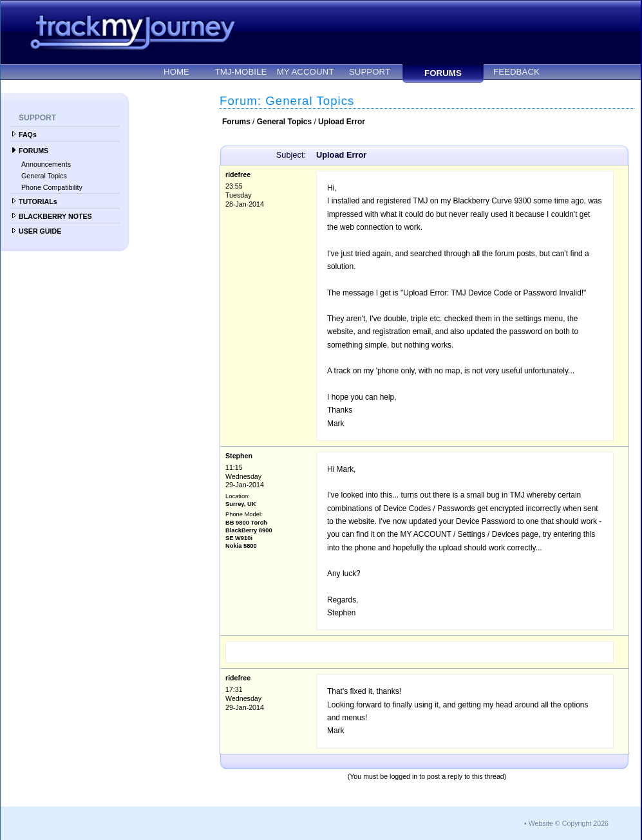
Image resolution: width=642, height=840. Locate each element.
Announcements (46, 164)
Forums (236, 122)
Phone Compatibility (52, 187)
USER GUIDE (40, 231)
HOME (176, 72)
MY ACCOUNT (306, 72)
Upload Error (342, 122)
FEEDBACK (516, 72)
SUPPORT (370, 72)
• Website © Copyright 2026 (566, 823)
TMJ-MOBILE (241, 72)
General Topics (44, 176)
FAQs (28, 135)
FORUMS (443, 73)
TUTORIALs (38, 201)
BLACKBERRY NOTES (55, 216)
